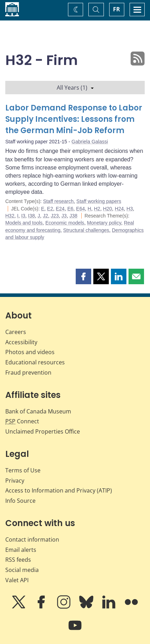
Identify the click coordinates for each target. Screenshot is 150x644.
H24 (119, 209)
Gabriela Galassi (90, 142)
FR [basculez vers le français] (117, 9)
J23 (55, 216)
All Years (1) (75, 88)
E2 (50, 209)
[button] (83, 276)
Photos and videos (30, 352)
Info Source (20, 501)
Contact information (32, 539)
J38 (73, 216)
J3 (64, 216)
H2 (97, 209)
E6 (70, 209)
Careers (16, 332)
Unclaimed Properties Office (43, 431)
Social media (22, 570)
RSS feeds (18, 560)
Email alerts (21, 550)
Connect (22, 421)
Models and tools (24, 223)
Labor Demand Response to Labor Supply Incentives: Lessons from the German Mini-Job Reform (74, 119)
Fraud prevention (28, 372)
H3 (130, 209)
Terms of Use (23, 470)
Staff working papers (99, 201)
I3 (23, 216)
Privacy (15, 481)
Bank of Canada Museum (38, 411)
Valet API (17, 580)
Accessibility (21, 342)
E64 (80, 209)
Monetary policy (104, 223)
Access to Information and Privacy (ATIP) (59, 490)
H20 (107, 209)
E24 (60, 209)
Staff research (58, 201)
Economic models (65, 223)
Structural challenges (86, 230)
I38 (32, 216)
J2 (46, 216)
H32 (10, 216)
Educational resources (35, 362)
